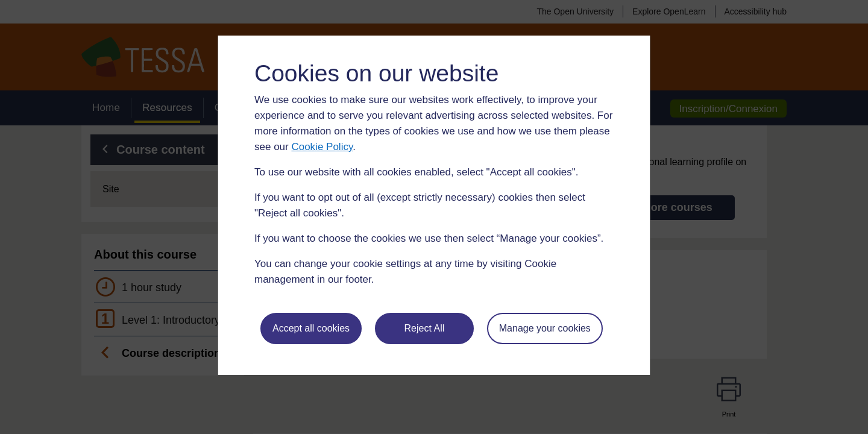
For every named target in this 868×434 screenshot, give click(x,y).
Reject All (425, 328)
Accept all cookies (311, 328)
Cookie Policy (322, 147)
